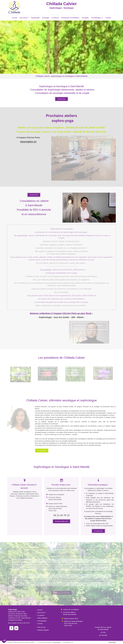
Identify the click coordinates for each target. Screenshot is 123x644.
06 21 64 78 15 (61, 515)
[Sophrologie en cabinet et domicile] (21, 375)
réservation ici (28, 142)
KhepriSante (57, 642)
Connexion (112, 642)
